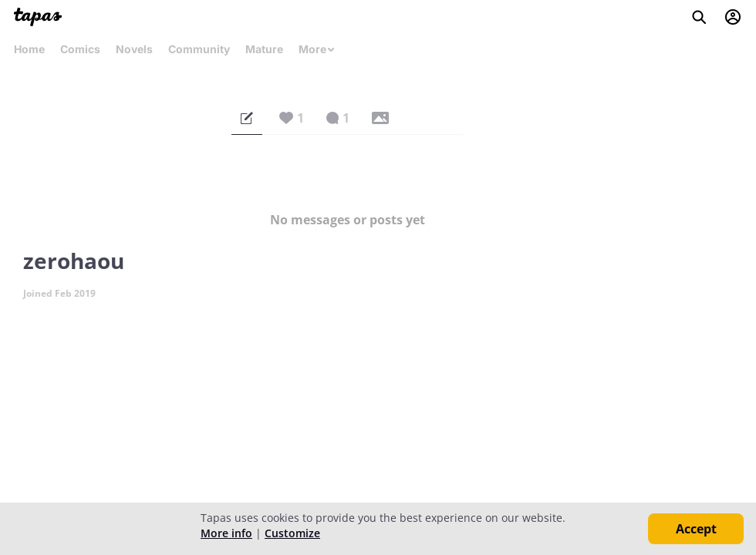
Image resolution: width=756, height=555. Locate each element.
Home (29, 49)
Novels (134, 49)
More (317, 49)
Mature (264, 49)
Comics (80, 49)
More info (226, 533)
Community (199, 49)
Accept (696, 529)
